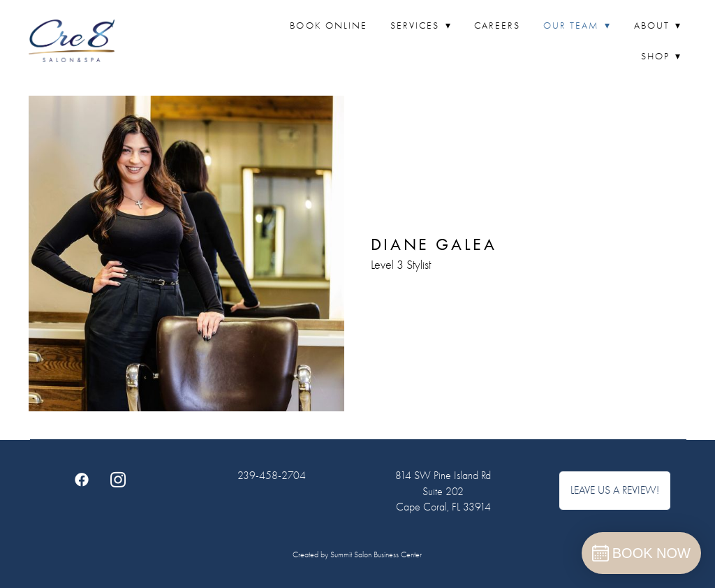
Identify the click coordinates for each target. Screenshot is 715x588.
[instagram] (118, 479)
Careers (497, 25)
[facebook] (82, 479)
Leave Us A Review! (615, 490)
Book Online (329, 25)
